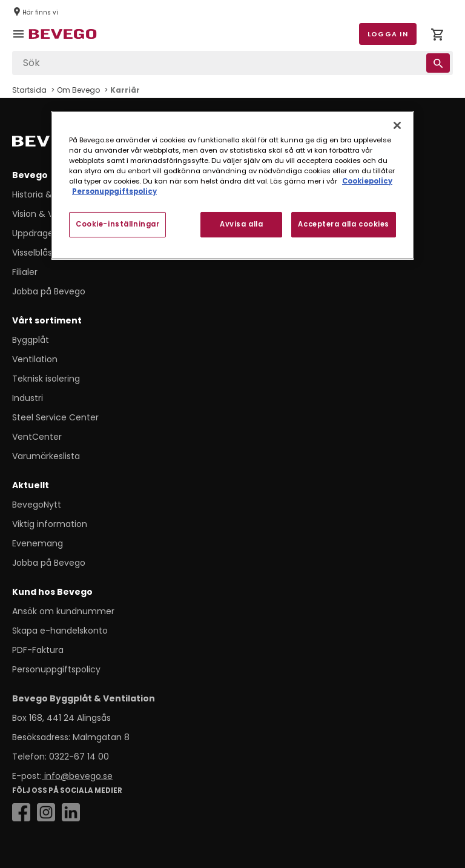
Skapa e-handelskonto (60, 631)
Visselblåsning (41, 253)
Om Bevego (78, 90)
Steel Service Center (55, 417)
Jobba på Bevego (49, 291)
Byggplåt (31, 340)
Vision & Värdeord (49, 214)
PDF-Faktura (38, 650)
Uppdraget (35, 233)
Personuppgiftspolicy (56, 669)
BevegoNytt (37, 505)
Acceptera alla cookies (344, 224)
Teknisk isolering (46, 379)
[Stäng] (397, 125)
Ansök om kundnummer (63, 611)
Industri (28, 398)
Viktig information (50, 524)
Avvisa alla (241, 224)
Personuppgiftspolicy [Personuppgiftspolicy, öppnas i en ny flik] (114, 191)
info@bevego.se (77, 776)
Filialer (25, 272)
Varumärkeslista (46, 456)
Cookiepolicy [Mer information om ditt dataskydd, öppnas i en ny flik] (367, 181)
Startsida (29, 90)
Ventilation (35, 359)
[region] (232, 185)
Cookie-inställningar (117, 224)
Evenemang (38, 543)
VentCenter (37, 437)
